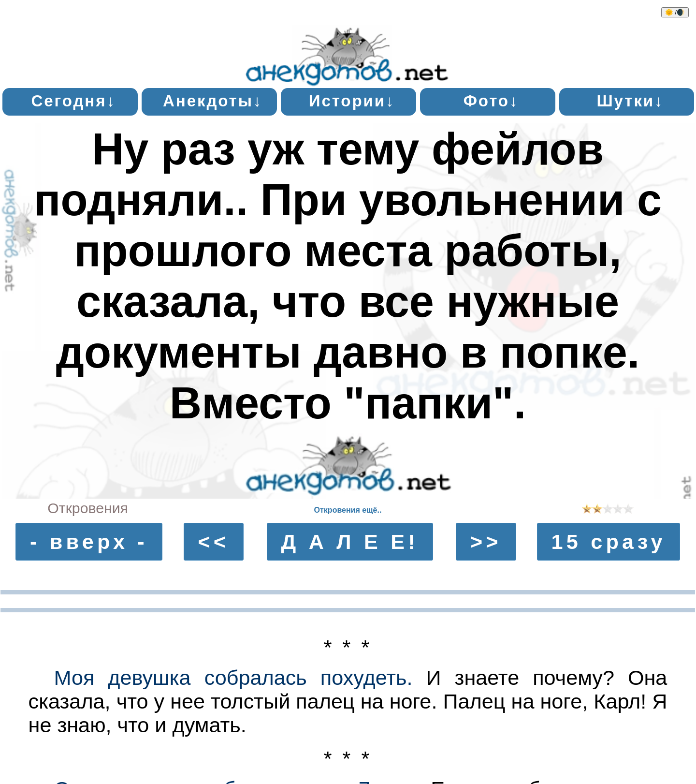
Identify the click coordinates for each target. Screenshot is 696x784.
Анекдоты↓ (213, 101)
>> (486, 542)
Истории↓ (352, 101)
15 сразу (609, 542)
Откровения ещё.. (348, 510)
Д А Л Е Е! (349, 542)
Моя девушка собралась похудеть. (233, 678)
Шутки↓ (630, 101)
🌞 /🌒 (675, 12)
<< (213, 542)
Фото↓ (491, 101)
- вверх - (89, 542)
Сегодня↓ (73, 101)
